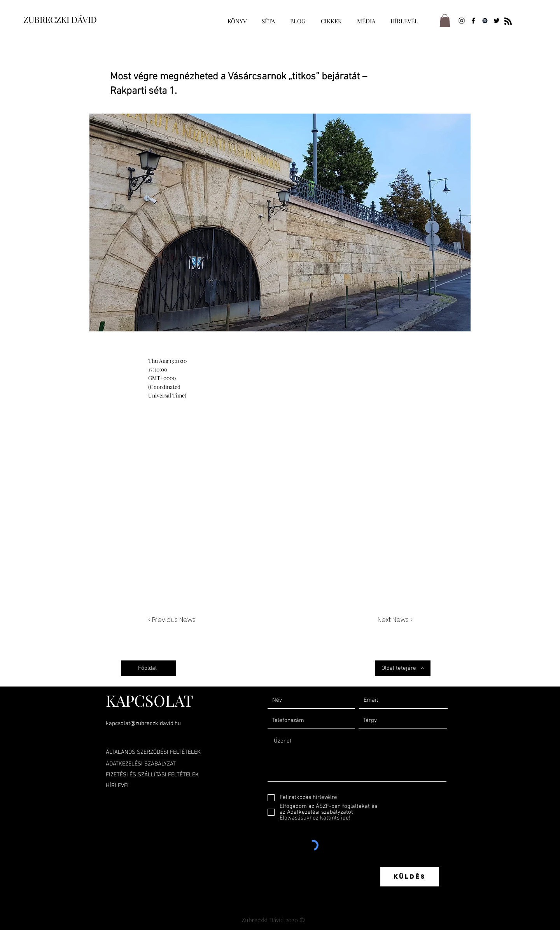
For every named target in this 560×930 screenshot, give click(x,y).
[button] (445, 20)
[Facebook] (473, 21)
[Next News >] (393, 620)
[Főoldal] (149, 668)
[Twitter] (497, 21)
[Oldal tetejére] (403, 668)
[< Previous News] (174, 620)
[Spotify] (485, 21)
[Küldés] (410, 877)
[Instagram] (462, 21)
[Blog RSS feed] (508, 22)
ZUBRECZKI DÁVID (60, 19)
